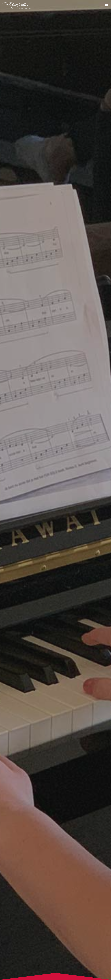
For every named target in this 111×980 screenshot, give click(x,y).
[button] (106, 5)
